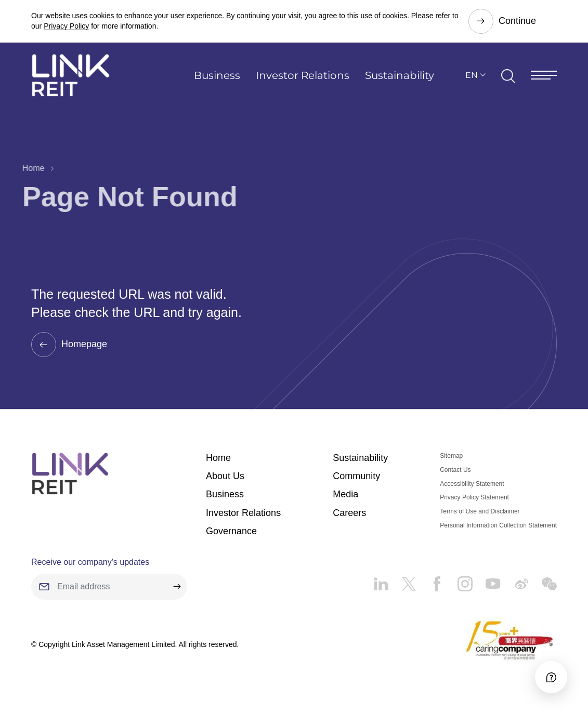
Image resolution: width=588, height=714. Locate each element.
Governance (231, 531)
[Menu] (544, 75)
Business (217, 75)
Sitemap (451, 456)
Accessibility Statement (472, 484)
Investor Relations (303, 75)
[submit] (177, 587)
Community (356, 476)
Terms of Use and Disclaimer (480, 511)
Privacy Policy (66, 26)
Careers (349, 513)
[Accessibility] (551, 677)
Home (27, 168)
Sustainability (400, 75)
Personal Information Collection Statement (498, 525)
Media (345, 494)
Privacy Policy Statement (474, 497)
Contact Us (455, 470)
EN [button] (472, 75)
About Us (225, 476)
